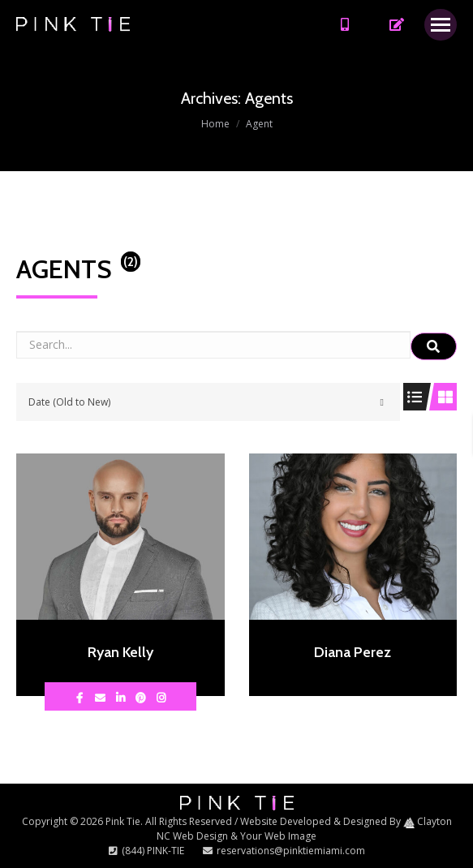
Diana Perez (353, 652)
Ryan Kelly (120, 652)
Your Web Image (278, 836)
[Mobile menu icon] (441, 25)
